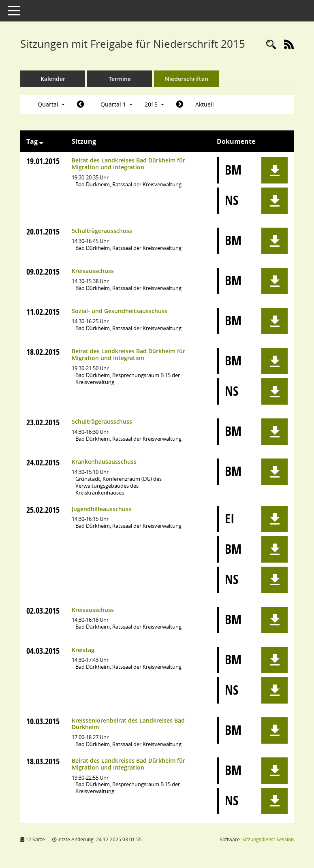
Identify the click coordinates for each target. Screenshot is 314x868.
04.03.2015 (43, 651)
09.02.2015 (43, 272)
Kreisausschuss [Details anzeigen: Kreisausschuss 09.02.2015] (93, 271)
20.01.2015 (43, 231)
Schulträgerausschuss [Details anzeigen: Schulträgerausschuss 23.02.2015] (102, 421)
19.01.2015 (43, 161)
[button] (274, 170)
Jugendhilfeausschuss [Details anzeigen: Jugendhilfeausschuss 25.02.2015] (101, 509)
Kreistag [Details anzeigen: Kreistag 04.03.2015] (83, 650)
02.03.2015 (43, 611)
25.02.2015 (43, 510)
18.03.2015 (43, 761)
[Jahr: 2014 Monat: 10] (80, 105)
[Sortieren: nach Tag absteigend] (41, 141)
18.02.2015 (43, 352)
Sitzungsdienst (268, 839)
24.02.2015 (43, 462)
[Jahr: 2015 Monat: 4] (180, 105)
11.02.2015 (43, 312)
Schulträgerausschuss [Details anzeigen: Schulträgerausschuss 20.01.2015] (102, 231)
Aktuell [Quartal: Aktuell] (205, 104)
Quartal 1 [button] (116, 104)
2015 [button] (154, 104)
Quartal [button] (51, 104)
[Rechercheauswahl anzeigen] (271, 45)
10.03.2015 (43, 721)
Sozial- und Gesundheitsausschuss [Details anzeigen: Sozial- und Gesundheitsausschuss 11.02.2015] (120, 311)
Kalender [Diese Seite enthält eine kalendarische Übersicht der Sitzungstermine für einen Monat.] (53, 79)
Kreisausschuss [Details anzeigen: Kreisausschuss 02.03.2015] (93, 610)
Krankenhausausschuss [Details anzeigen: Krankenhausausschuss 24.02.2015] (104, 462)
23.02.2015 (43, 422)
